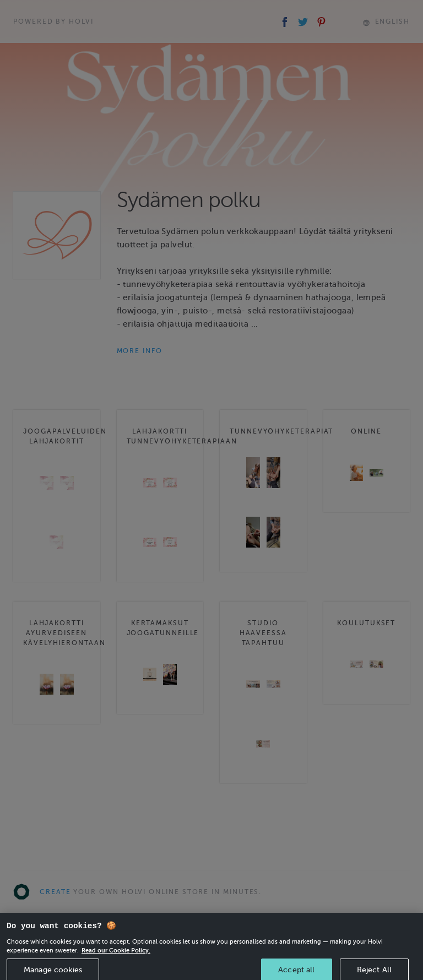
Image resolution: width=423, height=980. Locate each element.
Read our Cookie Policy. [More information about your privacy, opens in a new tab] (116, 956)
